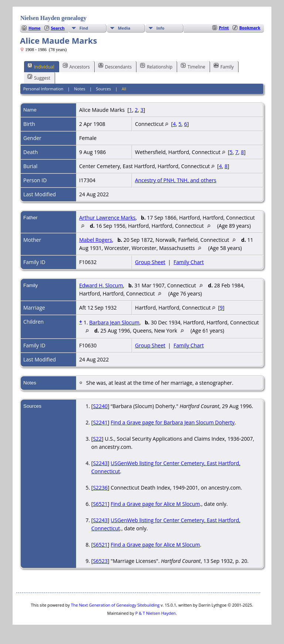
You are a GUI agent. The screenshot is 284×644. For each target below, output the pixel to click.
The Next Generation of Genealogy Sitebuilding (115, 605)
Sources (103, 89)
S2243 (100, 463)
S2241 (100, 422)
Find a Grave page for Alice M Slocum (155, 504)
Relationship (156, 66)
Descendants (115, 66)
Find (84, 28)
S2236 (100, 488)
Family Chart (189, 262)
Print (224, 28)
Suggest (39, 77)
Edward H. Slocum (101, 285)
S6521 (100, 504)
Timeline (193, 66)
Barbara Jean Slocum (114, 322)
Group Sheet (150, 262)
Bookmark (250, 28)
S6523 (100, 561)
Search (58, 28)
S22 (97, 439)
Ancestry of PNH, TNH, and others (176, 180)
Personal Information (43, 89)
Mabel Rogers (96, 240)
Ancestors (76, 66)
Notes (80, 89)
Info (160, 28)
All (124, 89)
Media (124, 28)
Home (35, 28)
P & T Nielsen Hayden (156, 613)
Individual (41, 66)
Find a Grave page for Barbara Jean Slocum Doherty (173, 422)
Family (224, 66)
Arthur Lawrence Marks (107, 218)
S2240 (100, 406)
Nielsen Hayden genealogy (53, 18)
